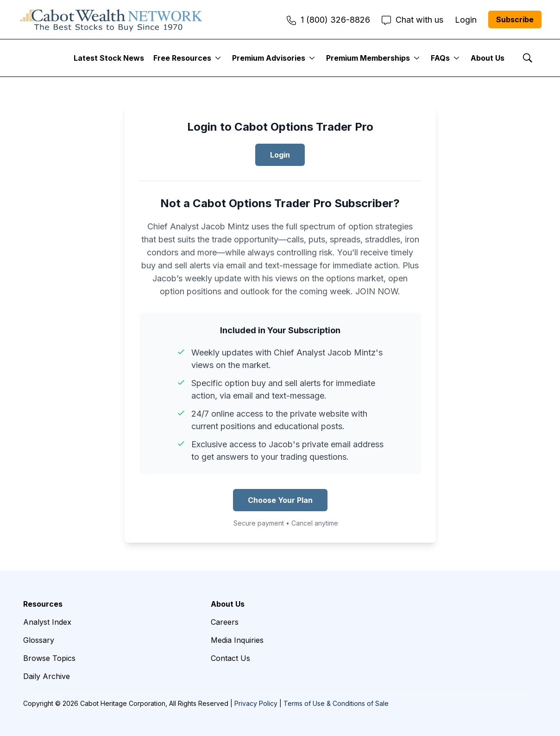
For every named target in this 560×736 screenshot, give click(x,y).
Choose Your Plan (280, 500)
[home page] (111, 19)
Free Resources (182, 58)
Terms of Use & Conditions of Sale (336, 703)
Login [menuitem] (466, 20)
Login (280, 155)
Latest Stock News (109, 58)
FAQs (440, 58)
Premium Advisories (269, 58)
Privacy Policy (256, 703)
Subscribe (515, 19)
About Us (488, 58)
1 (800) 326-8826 (328, 20)
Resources (43, 604)
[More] (218, 58)
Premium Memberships (368, 58)
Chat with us (412, 20)
